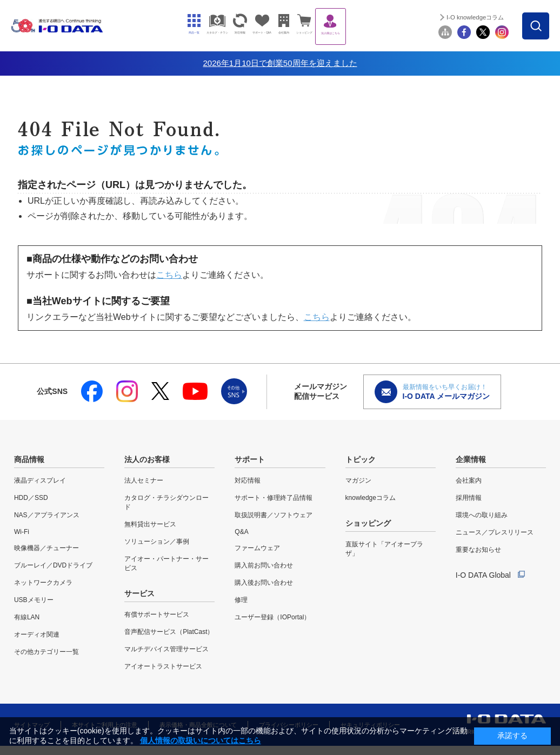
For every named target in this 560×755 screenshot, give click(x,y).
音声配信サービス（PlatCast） (169, 632)
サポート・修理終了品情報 (274, 498)
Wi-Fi (22, 532)
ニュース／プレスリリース (495, 532)
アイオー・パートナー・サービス (166, 563)
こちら (169, 275)
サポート (250, 459)
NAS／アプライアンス (47, 515)
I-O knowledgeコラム (494, 17)
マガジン (358, 480)
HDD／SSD (31, 498)
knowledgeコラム (371, 498)
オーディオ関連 (37, 634)
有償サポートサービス (157, 614)
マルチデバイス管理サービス (166, 649)
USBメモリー (34, 600)
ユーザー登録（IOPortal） (272, 617)
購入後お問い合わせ (264, 583)
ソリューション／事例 (157, 542)
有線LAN (27, 617)
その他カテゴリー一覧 (46, 652)
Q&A (241, 532)
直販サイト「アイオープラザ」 (384, 549)
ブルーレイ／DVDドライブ (53, 565)
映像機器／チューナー (46, 548)
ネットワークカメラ (43, 583)
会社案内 (469, 480)
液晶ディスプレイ (40, 480)
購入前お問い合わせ (264, 565)
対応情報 (248, 480)
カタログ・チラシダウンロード (166, 502)
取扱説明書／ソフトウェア (274, 515)
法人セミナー (144, 480)
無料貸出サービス (150, 524)
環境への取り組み (482, 515)
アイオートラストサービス (163, 666)
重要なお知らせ (478, 550)
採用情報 (469, 498)
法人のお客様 (147, 459)
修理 (241, 600)
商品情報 (29, 459)
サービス (139, 593)
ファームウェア (257, 548)
